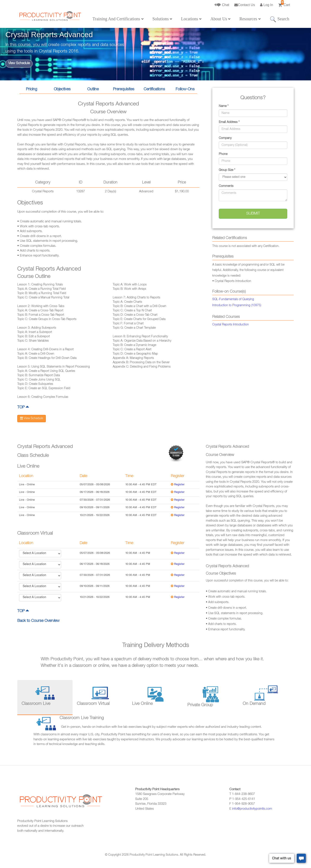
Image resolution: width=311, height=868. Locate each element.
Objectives (62, 89)
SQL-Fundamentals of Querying (233, 299)
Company (225, 138)
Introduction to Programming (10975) (237, 306)
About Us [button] (221, 19)
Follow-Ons (185, 89)
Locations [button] (191, 19)
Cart (284, 4)
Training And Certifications (118, 19)
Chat (222, 5)
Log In (267, 5)
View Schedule (19, 64)
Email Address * (229, 122)
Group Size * (227, 170)
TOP (23, 408)
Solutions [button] (163, 19)
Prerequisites (124, 89)
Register (179, 485)
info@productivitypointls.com (252, 809)
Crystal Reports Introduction (231, 325)
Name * (224, 106)
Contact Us (245, 5)
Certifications (154, 89)
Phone (223, 154)
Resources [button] (250, 19)
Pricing (32, 89)
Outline (93, 89)
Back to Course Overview (38, 621)
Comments (226, 186)
